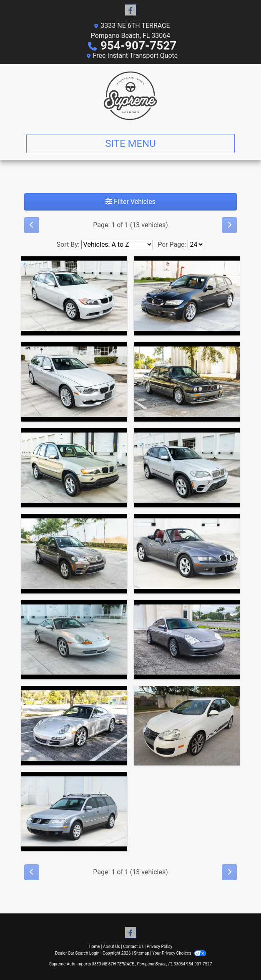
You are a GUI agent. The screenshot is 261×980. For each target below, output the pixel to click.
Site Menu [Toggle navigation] (130, 144)
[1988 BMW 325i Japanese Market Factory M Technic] (187, 382)
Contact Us (133, 947)
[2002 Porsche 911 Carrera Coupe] (187, 640)
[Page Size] (196, 244)
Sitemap (142, 953)
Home (94, 947)
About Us (112, 947)
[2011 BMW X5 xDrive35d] (187, 468)
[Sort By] (117, 244)
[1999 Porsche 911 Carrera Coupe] (74, 640)
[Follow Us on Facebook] (130, 10)
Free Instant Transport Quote (136, 56)
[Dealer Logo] (130, 96)
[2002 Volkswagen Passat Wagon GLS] (74, 812)
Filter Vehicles (130, 202)
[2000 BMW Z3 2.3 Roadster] (187, 554)
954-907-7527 (139, 46)
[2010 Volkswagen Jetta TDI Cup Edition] (187, 726)
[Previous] (32, 225)
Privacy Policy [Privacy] (160, 947)
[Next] (229, 225)
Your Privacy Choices (179, 953)
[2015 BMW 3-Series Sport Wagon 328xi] (74, 382)
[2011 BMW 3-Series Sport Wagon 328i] (187, 296)
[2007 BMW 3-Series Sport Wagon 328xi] (74, 296)
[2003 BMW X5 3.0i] (74, 468)
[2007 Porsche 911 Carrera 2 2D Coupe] (74, 726)
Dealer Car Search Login (77, 953)
